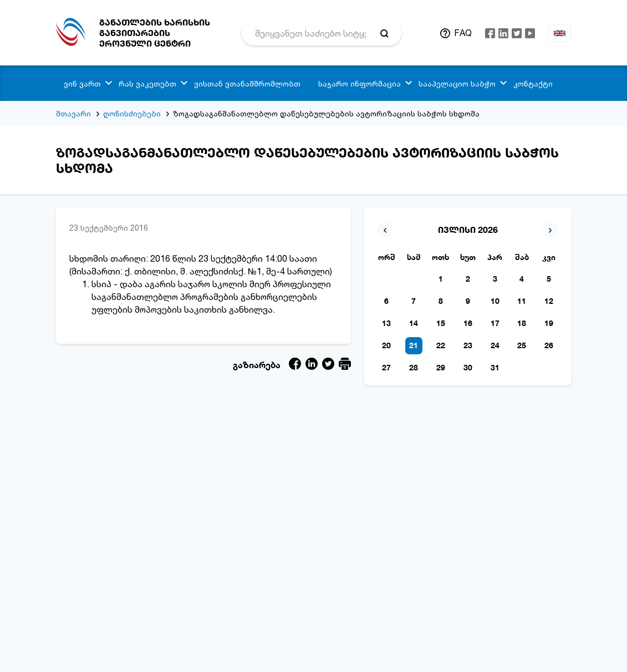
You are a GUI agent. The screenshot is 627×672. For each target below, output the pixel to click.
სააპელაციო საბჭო (457, 83)
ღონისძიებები (132, 113)
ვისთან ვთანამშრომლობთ (247, 83)
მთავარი (73, 113)
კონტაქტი (533, 83)
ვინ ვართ (82, 83)
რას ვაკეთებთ (147, 83)
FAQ (463, 33)
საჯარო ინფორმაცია (360, 83)
